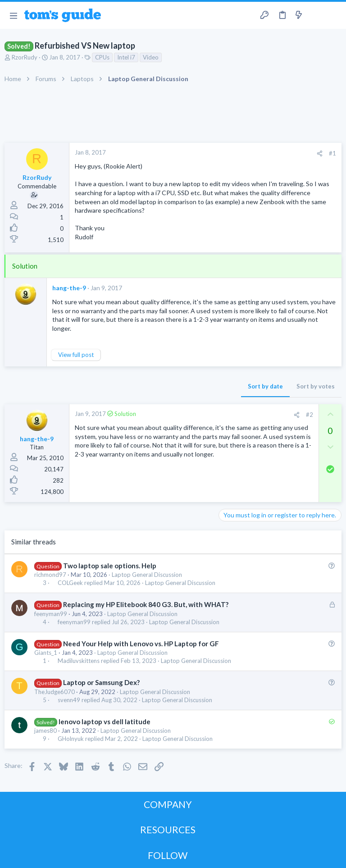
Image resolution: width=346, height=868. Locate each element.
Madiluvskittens (79, 661)
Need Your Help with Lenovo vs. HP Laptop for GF (141, 644)
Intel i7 (126, 57)
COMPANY (168, 804)
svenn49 (69, 700)
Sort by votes (316, 386)
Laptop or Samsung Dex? (101, 682)
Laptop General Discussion (147, 575)
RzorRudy (25, 57)
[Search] (334, 16)
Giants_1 (46, 653)
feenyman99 (51, 614)
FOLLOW (168, 855)
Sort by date (265, 386)
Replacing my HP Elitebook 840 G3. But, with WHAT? (146, 604)
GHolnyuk (71, 739)
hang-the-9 (69, 288)
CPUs (102, 57)
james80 (46, 731)
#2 (310, 415)
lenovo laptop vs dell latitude (105, 722)
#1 (332, 153)
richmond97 (50, 575)
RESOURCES (168, 829)
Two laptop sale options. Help (110, 566)
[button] (13, 15)
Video (151, 57)
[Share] (320, 153)
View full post (76, 355)
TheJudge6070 (55, 692)
